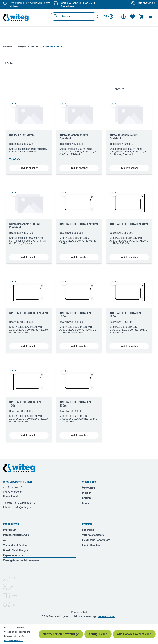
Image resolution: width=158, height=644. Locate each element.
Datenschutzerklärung (16, 535)
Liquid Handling (91, 545)
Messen (87, 493)
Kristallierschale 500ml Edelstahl (124, 137)
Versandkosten (107, 616)
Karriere (87, 498)
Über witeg (88, 488)
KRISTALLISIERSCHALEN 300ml (25, 404)
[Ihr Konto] (124, 17)
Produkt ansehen (29, 168)
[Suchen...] (77, 16)
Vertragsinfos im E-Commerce (21, 560)
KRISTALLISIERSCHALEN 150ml (125, 315)
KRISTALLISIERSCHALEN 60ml (28, 313)
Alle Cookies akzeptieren (134, 634)
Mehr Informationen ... (14, 641)
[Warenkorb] (141, 17)
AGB (6, 540)
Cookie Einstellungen (16, 550)
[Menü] (150, 16)
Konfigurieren (98, 634)
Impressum (10, 530)
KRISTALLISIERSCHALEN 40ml (129, 224)
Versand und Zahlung (16, 545)
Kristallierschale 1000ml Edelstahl (24, 226)
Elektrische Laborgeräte (96, 540)
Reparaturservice (13, 555)
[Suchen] (57, 16)
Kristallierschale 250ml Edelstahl (74, 137)
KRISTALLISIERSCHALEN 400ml (75, 404)
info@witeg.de (146, 3)
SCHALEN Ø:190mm (22, 135)
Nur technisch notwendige (61, 634)
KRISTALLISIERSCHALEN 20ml (79, 224)
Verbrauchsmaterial (94, 535)
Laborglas (88, 530)
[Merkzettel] (132, 17)
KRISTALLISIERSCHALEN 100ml (75, 315)
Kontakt (87, 503)
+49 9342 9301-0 (25, 503)
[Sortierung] (132, 89)
